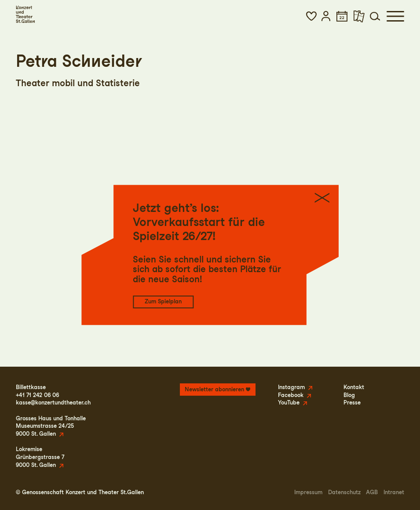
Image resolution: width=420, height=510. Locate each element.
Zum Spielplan (163, 302)
